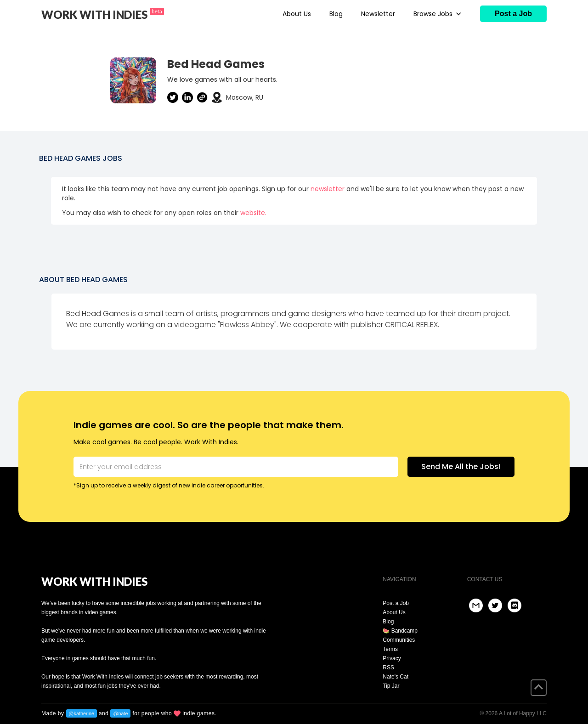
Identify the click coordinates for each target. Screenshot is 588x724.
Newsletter (378, 14)
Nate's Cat (396, 677)
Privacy (392, 658)
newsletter (328, 189)
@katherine (82, 713)
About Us (297, 14)
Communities (399, 640)
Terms (390, 649)
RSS (388, 667)
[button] (438, 14)
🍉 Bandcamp (400, 631)
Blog (336, 14)
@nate (120, 713)
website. (253, 213)
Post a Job (396, 603)
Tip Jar (391, 686)
